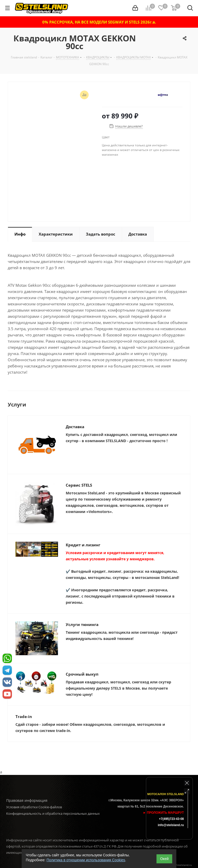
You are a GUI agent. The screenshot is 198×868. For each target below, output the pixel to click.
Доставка (75, 427)
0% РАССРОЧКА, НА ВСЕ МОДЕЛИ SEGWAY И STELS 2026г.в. (99, 22)
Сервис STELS (79, 485)
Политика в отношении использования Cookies (86, 860)
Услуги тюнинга (82, 624)
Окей (164, 859)
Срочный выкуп (82, 674)
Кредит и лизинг (83, 545)
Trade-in (24, 716)
